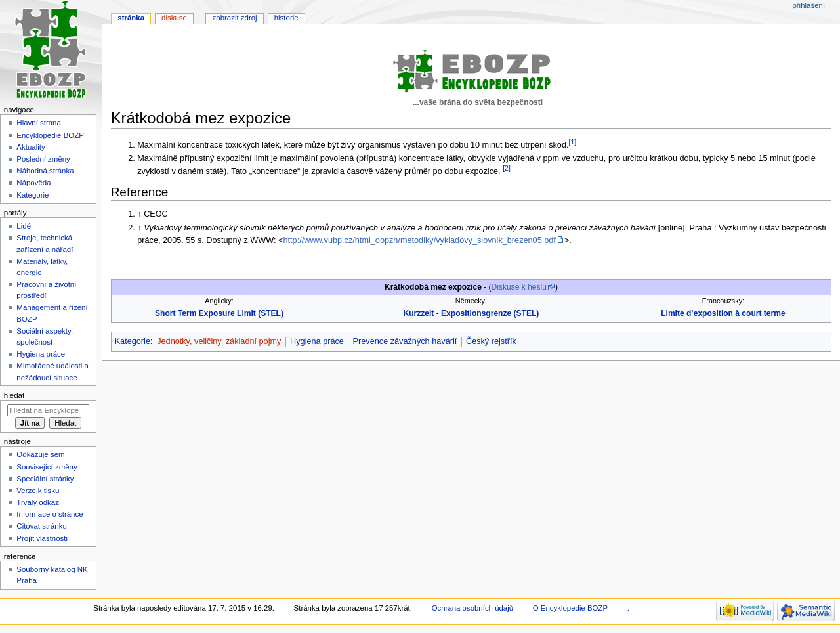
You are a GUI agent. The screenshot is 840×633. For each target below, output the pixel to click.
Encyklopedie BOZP (50, 135)
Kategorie (133, 341)
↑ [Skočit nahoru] (139, 214)
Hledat (14, 395)
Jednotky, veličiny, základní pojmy (219, 341)
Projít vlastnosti (42, 538)
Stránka (131, 18)
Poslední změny (43, 159)
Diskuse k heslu (519, 287)
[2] (507, 168)
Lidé (24, 226)
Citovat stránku (41, 526)
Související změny (47, 467)
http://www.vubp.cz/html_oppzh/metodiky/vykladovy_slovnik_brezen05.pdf (420, 240)
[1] (573, 142)
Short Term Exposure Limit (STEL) (219, 313)
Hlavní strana (38, 123)
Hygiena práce (317, 341)
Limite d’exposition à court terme (723, 313)
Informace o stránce (50, 514)
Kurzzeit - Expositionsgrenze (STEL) (472, 313)
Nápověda (33, 183)
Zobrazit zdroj (235, 18)
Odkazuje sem (40, 454)
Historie (286, 18)
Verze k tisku (38, 491)
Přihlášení (808, 5)
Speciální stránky (45, 479)
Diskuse (174, 18)
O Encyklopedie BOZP (570, 608)
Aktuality (31, 147)
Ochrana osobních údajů (472, 608)
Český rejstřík (491, 341)
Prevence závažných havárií (405, 341)
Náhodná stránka (45, 171)
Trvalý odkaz (38, 502)
